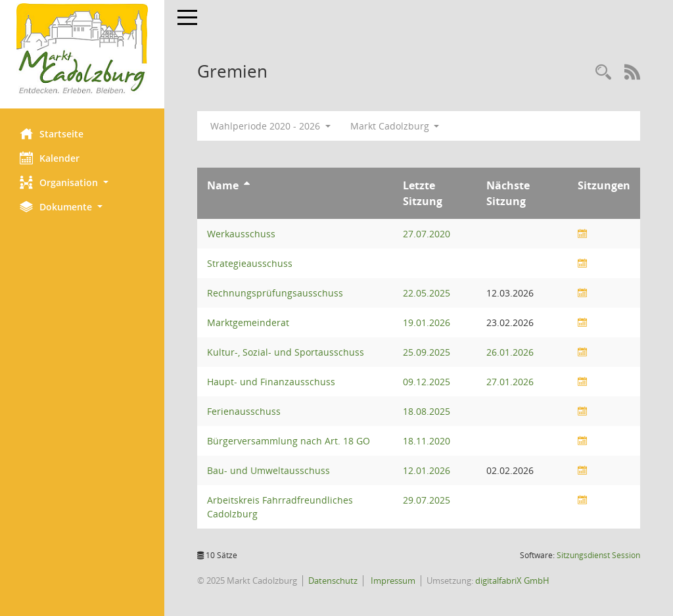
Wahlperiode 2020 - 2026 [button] (270, 126)
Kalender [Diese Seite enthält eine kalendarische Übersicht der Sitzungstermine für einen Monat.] (50, 158)
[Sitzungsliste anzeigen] (582, 234)
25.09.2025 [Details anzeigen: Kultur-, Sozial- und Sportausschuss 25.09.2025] (427, 352)
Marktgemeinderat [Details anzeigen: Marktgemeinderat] (248, 322)
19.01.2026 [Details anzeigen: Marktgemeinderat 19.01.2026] (427, 322)
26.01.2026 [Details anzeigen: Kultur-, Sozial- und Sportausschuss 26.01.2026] (510, 352)
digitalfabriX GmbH (512, 580)
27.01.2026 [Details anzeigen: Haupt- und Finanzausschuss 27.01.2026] (510, 382)
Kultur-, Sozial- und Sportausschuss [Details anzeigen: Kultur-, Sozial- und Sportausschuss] (286, 352)
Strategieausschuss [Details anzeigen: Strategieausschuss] (250, 263)
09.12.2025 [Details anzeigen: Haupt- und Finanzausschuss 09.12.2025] (427, 382)
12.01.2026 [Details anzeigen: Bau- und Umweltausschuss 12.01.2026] (427, 470)
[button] (82, 182)
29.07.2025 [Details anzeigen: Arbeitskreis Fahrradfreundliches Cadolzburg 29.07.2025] (427, 500)
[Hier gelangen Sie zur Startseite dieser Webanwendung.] (82, 49)
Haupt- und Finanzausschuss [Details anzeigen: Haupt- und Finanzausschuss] (271, 382)
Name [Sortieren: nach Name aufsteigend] (223, 185)
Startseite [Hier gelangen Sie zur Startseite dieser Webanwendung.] (52, 133)
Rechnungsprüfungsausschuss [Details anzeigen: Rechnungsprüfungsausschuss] (275, 293)
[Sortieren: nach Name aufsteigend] (247, 185)
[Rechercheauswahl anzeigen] (603, 73)
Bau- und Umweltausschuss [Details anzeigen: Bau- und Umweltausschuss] (268, 470)
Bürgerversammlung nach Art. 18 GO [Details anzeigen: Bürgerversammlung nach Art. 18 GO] (289, 441)
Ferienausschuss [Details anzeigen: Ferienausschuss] (244, 411)
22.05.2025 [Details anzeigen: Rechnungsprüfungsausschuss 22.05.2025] (427, 293)
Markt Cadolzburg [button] (395, 126)
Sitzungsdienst (598, 555)
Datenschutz (333, 580)
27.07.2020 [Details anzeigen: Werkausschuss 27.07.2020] (427, 234)
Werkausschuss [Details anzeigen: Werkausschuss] (241, 234)
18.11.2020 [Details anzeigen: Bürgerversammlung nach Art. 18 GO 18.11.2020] (427, 441)
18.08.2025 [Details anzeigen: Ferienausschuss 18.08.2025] (427, 411)
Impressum (392, 580)
